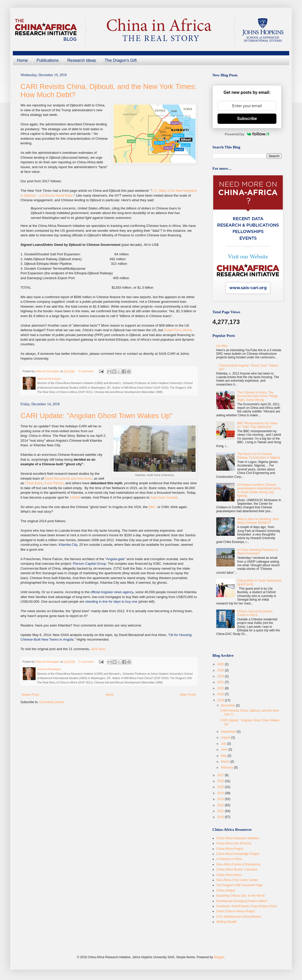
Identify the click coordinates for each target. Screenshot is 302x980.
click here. (98, 649)
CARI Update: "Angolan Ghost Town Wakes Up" (96, 416)
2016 (221, 781)
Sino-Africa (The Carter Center (237, 880)
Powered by (247, 134)
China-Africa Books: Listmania (237, 870)
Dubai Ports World (177, 330)
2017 (221, 775)
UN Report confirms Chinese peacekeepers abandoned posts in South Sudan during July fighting (259, 490)
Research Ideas (82, 60)
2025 (221, 664)
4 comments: (87, 371)
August (226, 737)
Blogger (219, 957)
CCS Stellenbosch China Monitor (239, 917)
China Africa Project (230, 849)
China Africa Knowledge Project (238, 854)
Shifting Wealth (227, 922)
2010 (221, 817)
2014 (221, 793)
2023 (221, 676)
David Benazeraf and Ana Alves (68, 478)
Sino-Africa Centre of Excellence (238, 864)
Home (22, 60)
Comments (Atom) (52, 702)
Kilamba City (68, 545)
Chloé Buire (34, 483)
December (228, 705)
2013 (221, 799)
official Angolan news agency (112, 592)
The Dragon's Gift (121, 60)
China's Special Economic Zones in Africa (255, 613)
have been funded (164, 497)
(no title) (222, 346)
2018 (221, 700)
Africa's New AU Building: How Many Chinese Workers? (258, 521)
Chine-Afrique (226, 891)
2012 (221, 805)
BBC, (153, 507)
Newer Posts (30, 695)
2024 (221, 670)
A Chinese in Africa (229, 859)
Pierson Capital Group (90, 564)
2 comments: (87, 662)
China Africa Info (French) (234, 843)
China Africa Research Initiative (238, 838)
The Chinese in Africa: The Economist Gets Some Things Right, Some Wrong (258, 396)
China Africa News (229, 875)
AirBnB (75, 497)
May (224, 756)
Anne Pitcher (54, 483)
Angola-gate (115, 559)
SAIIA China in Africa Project (236, 911)
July (224, 744)
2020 (221, 688)
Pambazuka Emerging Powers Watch (242, 901)
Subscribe (247, 119)
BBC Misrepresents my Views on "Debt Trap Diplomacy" (257, 425)
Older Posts (188, 695)
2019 (221, 694)
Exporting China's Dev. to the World (240, 896)
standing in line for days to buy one (111, 602)
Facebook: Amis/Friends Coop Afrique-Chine (247, 906)
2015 (221, 787)
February (227, 767)
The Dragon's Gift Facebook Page (239, 885)
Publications (48, 60)
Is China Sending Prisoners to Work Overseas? (258, 552)
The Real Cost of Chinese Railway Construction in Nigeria (259, 456)
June (225, 750)
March (226, 762)
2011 (221, 811)
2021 (221, 682)
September (229, 732)
